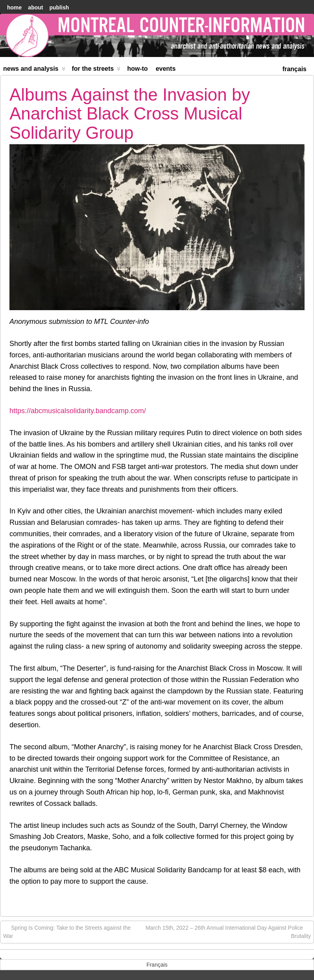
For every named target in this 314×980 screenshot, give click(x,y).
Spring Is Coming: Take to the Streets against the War (67, 931)
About (35, 7)
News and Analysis (34, 70)
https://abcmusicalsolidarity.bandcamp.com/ (78, 411)
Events (166, 69)
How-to (137, 69)
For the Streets (96, 70)
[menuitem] (295, 68)
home (14, 7)
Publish (59, 7)
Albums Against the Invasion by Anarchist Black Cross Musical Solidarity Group (130, 114)
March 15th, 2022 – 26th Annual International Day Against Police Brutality (228, 931)
